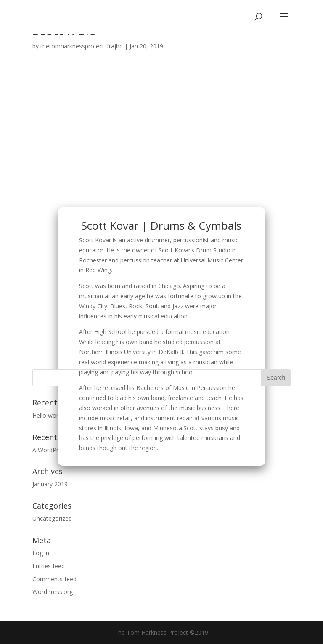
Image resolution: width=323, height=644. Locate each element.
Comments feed (54, 579)
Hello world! (48, 415)
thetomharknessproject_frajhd (82, 46)
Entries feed (49, 566)
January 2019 (50, 484)
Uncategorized (52, 518)
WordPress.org (53, 592)
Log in (41, 553)
